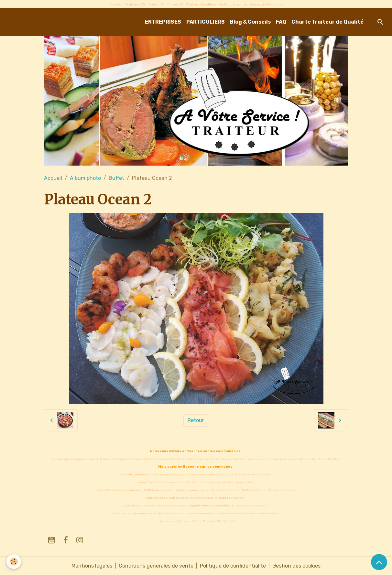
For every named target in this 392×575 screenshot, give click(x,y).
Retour (196, 420)
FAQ (281, 22)
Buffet (116, 178)
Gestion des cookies (296, 566)
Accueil (53, 178)
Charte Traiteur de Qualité (327, 22)
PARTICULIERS (206, 22)
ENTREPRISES (163, 22)
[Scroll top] (379, 562)
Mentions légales (92, 566)
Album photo (85, 178)
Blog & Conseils (250, 22)
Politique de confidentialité (233, 566)
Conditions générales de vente (156, 566)
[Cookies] (14, 562)
